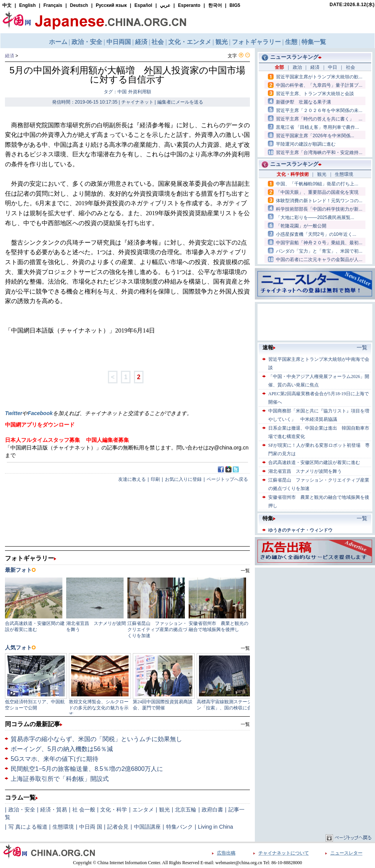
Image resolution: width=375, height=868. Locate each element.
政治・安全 (22, 810)
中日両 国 (91, 827)
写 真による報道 (28, 827)
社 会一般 (84, 810)
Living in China (215, 827)
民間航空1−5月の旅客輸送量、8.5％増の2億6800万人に (87, 769)
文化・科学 (114, 810)
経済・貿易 (54, 810)
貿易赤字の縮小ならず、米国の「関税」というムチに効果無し (96, 739)
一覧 (245, 724)
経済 (10, 56)
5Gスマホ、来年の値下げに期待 (55, 759)
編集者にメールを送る (180, 102)
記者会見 (118, 827)
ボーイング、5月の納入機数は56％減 (62, 749)
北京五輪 (186, 810)
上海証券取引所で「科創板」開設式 (60, 779)
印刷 (155, 479)
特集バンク (179, 827)
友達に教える (132, 479)
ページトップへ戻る (227, 479)
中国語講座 (147, 827)
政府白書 (212, 810)
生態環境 (63, 827)
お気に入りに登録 (183, 479)
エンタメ (143, 810)
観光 (165, 810)
